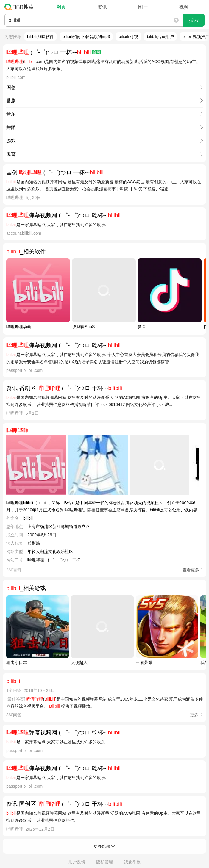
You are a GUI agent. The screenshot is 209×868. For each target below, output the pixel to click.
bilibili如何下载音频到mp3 (86, 37)
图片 (143, 7)
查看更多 (191, 570)
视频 (184, 7)
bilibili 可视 (128, 37)
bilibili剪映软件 (40, 37)
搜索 (194, 20)
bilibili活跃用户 (160, 37)
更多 (194, 715)
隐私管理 (104, 862)
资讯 (102, 7)
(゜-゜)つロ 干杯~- (54, 52)
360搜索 (20, 7)
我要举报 (132, 862)
